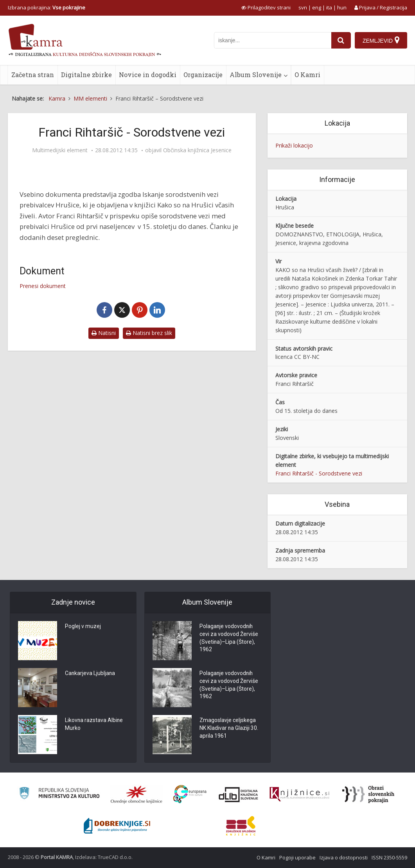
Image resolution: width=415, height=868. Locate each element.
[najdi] (341, 40)
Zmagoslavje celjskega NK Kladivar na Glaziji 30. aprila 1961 (229, 729)
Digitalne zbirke (86, 75)
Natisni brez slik (149, 333)
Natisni (104, 333)
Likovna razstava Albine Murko (94, 725)
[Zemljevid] (381, 40)
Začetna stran (33, 75)
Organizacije (203, 75)
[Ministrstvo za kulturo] (59, 794)
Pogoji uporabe (297, 857)
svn (303, 7)
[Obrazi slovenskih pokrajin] (368, 794)
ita (329, 7)
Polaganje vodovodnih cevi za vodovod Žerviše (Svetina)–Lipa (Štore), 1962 (229, 639)
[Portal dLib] (239, 794)
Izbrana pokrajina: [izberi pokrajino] (47, 7)
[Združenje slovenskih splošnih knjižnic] (299, 794)
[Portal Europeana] (190, 794)
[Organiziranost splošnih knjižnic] (137, 794)
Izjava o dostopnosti (344, 857)
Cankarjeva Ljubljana (90, 674)
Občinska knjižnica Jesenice (197, 150)
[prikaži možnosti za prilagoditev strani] (266, 7)
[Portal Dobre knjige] (117, 826)
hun (342, 7)
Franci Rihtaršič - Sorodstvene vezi (319, 473)
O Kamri (307, 75)
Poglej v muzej (83, 627)
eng (317, 7)
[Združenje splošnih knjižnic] (241, 826)
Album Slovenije (256, 75)
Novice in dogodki (148, 75)
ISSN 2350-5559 (389, 857)
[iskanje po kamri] (273, 40)
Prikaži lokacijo (294, 145)
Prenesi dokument (43, 286)
